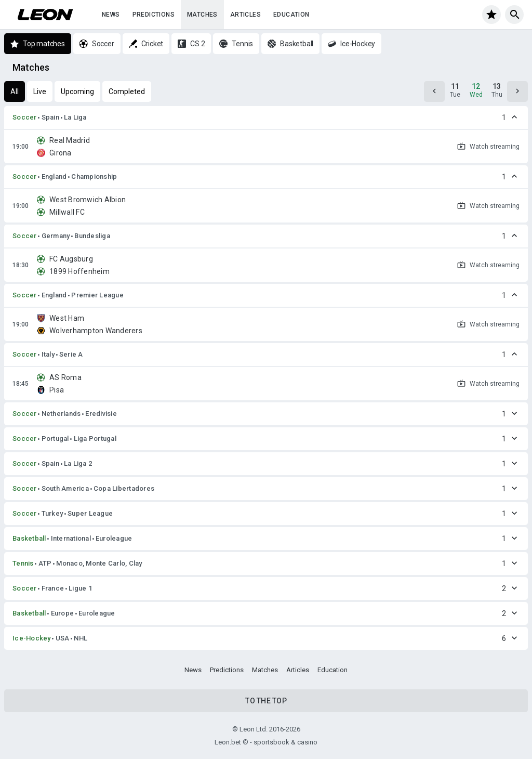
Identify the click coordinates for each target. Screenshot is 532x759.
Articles (245, 15)
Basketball (29, 538)
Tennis (23, 563)
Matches (202, 15)
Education (291, 15)
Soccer (25, 117)
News (111, 15)
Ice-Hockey (32, 638)
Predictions (154, 15)
